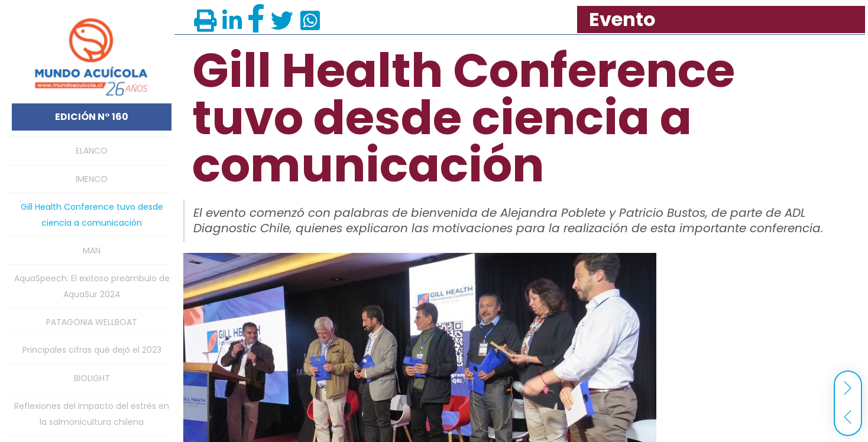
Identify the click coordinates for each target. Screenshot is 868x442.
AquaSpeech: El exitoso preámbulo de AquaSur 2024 (92, 286)
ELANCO (92, 151)
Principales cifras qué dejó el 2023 (92, 350)
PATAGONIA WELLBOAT (92, 322)
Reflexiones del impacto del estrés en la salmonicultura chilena (92, 414)
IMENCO (92, 179)
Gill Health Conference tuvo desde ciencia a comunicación (92, 214)
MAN (92, 251)
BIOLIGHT (92, 378)
